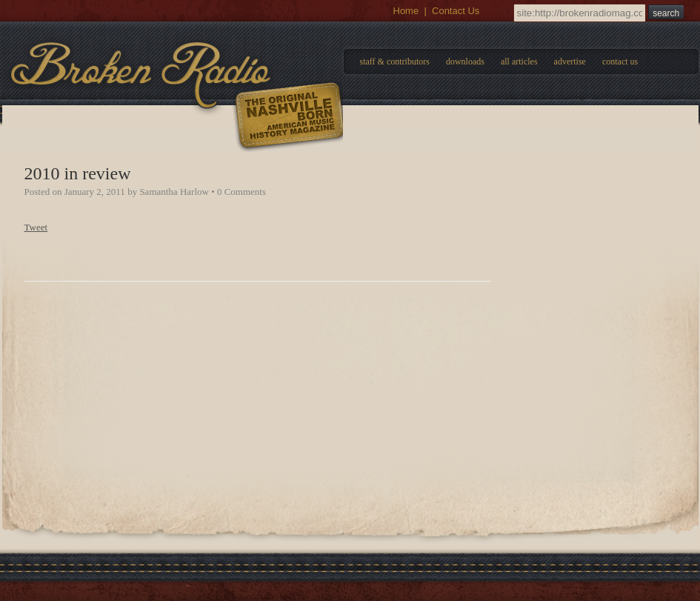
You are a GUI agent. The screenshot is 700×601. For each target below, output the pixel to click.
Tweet (36, 227)
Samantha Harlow (174, 192)
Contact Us (456, 11)
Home (406, 11)
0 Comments (241, 192)
